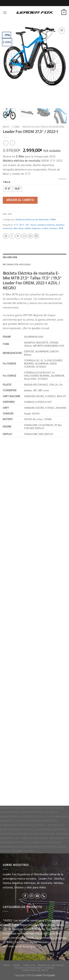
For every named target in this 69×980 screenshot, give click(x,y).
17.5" (16, 225)
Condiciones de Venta (35, 970)
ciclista (28, 228)
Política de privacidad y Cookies (34, 968)
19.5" (22, 225)
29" (27, 225)
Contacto (29, 965)
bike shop (18, 228)
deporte (36, 228)
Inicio (6, 127)
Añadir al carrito (20, 200)
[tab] (34, 257)
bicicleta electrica (46, 225)
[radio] (8, 189)
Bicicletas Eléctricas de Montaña (44, 127)
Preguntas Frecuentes (51, 965)
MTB (61, 228)
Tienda (17, 965)
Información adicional (17, 265)
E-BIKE (16, 127)
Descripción (10, 257)
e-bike (45, 228)
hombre (53, 228)
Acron (33, 225)
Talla (7, 182)
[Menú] (5, 13)
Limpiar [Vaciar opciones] (62, 179)
